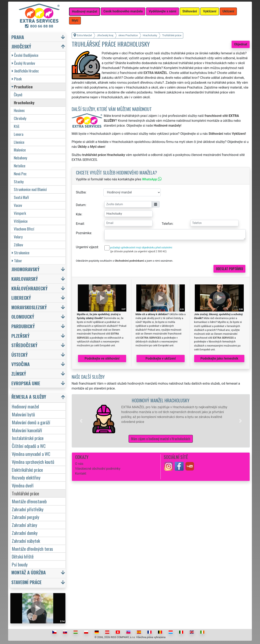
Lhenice (19, 142)
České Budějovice (25, 55)
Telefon (167, 224)
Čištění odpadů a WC (29, 446)
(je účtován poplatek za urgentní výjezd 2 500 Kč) (138, 251)
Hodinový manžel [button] (84, 12)
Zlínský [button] (19, 374)
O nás (79, 464)
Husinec (19, 110)
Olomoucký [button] (23, 317)
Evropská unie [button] (26, 383)
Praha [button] (18, 37)
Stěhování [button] (190, 11)
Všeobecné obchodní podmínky (98, 469)
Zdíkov (18, 245)
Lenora (19, 134)
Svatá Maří (21, 197)
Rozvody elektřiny (26, 477)
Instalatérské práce (28, 438)
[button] (81, 421)
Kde (79, 214)
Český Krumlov (23, 63)
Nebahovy (21, 158)
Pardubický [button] (23, 326)
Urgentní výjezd (87, 247)
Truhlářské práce (25, 493)
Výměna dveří (23, 485)
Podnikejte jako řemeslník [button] (219, 358)
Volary (18, 237)
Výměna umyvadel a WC (31, 454)
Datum (81, 205)
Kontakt (81, 473)
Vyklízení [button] (210, 11)
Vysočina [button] (21, 364)
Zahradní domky (25, 533)
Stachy (19, 182)
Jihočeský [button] (21, 46)
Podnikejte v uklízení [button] (161, 358)
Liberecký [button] (21, 298)
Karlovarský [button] (25, 279)
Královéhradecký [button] (29, 288)
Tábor (17, 261)
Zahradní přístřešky (28, 509)
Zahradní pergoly (25, 517)
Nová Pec (20, 174)
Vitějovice (21, 221)
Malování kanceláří (27, 430)
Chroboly (20, 118)
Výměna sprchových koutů (33, 462)
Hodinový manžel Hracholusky (161, 400)
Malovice (20, 150)
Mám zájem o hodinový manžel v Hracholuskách (161, 439)
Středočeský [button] (24, 345)
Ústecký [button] (19, 355)
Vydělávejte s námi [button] (162, 11)
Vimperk (20, 213)
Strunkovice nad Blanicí (30, 189)
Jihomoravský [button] (25, 269)
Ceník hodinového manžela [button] (123, 11)
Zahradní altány (24, 525)
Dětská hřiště (23, 556)
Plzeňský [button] (20, 336)
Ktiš (17, 126)
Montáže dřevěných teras (32, 549)
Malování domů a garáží (31, 422)
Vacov (18, 205)
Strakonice (21, 253)
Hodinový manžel (25, 406)
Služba (81, 192)
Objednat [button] (241, 44)
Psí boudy (20, 564)
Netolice (20, 166)
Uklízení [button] (228, 11)
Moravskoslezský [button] (29, 307)
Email (80, 224)
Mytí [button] (75, 20)
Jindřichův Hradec (25, 71)
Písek (17, 79)
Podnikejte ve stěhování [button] (102, 358)
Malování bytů (23, 414)
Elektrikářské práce (27, 470)
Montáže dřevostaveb (29, 501)
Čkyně (18, 95)
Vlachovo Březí (24, 229)
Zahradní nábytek (26, 541)
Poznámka (84, 233)
